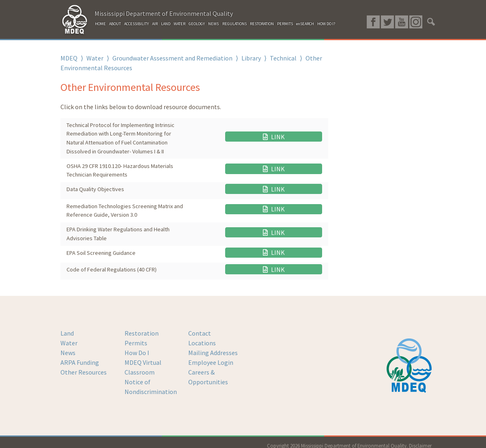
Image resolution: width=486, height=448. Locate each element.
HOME (100, 24)
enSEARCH (305, 24)
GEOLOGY (197, 24)
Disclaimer (420, 439)
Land (67, 326)
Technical (283, 58)
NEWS (213, 24)
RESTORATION (262, 24)
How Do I (137, 346)
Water (95, 58)
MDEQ (69, 58)
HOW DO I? (326, 24)
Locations (202, 336)
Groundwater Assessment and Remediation (172, 58)
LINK (302, 138)
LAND (166, 24)
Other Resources (84, 365)
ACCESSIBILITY (137, 24)
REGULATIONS (234, 24)
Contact (200, 326)
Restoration (142, 326)
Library (251, 58)
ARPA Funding (80, 355)
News (68, 346)
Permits (136, 336)
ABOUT (115, 24)
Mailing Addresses (213, 346)
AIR (155, 24)
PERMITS (285, 24)
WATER (180, 24)
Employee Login (211, 355)
